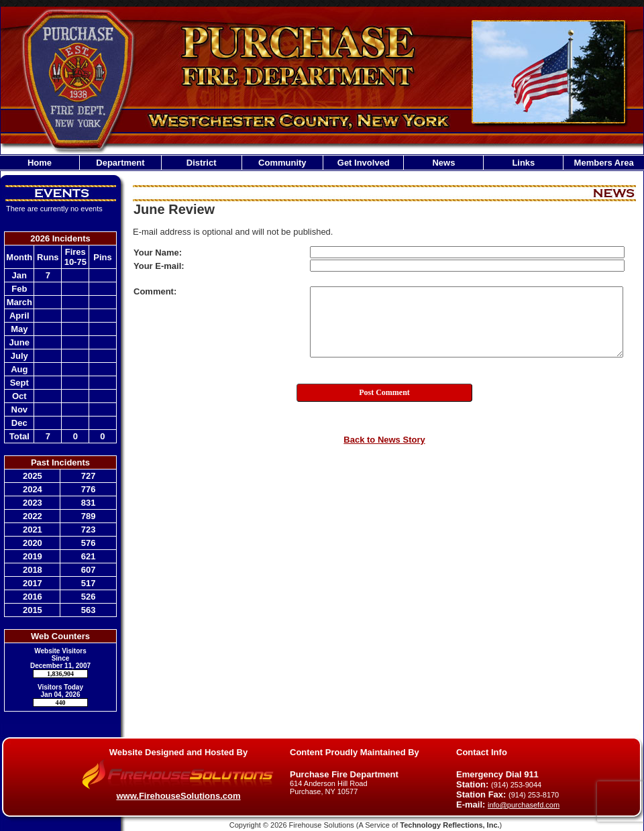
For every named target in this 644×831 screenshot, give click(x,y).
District (202, 163)
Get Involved (364, 163)
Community (282, 163)
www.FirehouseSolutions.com (178, 796)
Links (523, 163)
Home (40, 163)
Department (120, 163)
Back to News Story (384, 440)
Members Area (604, 163)
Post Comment (384, 392)
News (443, 163)
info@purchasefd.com (524, 805)
